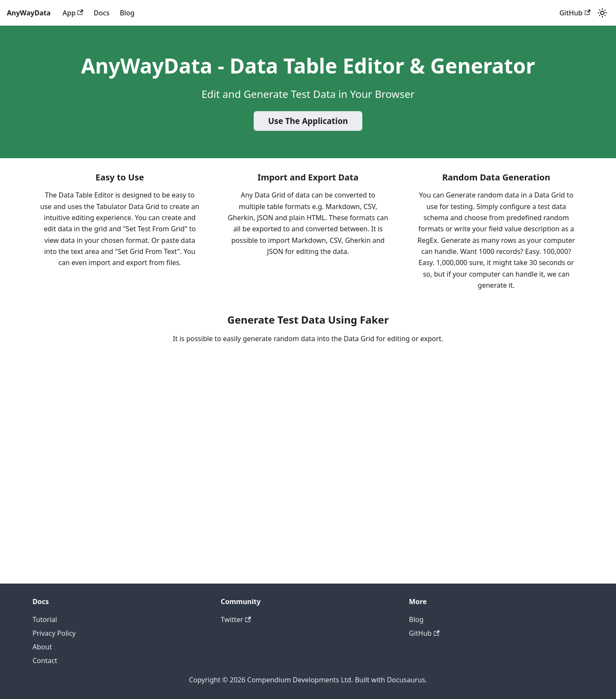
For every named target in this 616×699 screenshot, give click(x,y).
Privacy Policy (54, 633)
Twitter (236, 619)
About (42, 647)
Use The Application (308, 121)
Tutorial (45, 619)
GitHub (575, 13)
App (73, 13)
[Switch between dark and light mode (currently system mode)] (602, 13)
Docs (102, 13)
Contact (45, 661)
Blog (127, 13)
